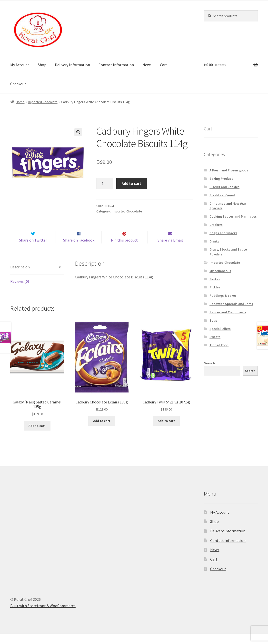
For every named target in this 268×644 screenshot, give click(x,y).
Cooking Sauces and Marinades (233, 216)
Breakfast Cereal (222, 195)
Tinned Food (219, 345)
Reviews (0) (20, 292)
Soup (213, 320)
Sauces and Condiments (228, 312)
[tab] (37, 278)
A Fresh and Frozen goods (229, 170)
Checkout (18, 84)
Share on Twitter (33, 250)
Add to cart (131, 183)
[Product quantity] (105, 184)
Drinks (214, 241)
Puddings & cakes (223, 296)
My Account (20, 65)
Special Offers (220, 329)
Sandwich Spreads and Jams (231, 304)
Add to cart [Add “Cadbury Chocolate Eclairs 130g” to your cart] (102, 431)
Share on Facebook (79, 250)
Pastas (215, 279)
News (147, 65)
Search (209, 363)
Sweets (215, 337)
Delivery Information (72, 65)
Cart (164, 65)
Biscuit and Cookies (224, 187)
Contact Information (116, 65)
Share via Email (170, 250)
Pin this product (124, 250)
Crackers (216, 225)
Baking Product (221, 179)
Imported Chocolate (43, 102)
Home (20, 102)
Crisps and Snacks (223, 233)
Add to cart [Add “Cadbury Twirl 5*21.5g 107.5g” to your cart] (166, 431)
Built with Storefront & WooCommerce (43, 616)
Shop (42, 65)
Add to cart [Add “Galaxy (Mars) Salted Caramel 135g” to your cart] (37, 436)
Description (20, 277)
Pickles (215, 287)
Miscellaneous (220, 271)
